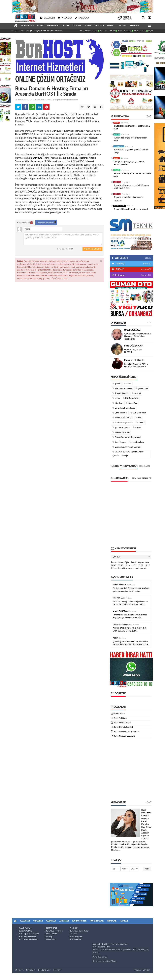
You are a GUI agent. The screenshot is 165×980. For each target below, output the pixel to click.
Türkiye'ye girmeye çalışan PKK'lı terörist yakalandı (42, 31)
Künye (19, 970)
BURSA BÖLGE (27, 26)
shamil (140, 423)
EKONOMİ (99, 26)
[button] (131, 557)
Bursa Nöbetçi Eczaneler (124, 736)
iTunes (137, 427)
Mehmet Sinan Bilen (123, 418)
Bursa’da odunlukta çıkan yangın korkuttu (128, 199)
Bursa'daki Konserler (27, 937)
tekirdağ (136, 393)
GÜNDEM (77, 26)
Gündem (117, 403)
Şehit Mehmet (120, 413)
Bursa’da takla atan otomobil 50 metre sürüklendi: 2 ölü (131, 187)
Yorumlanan (129, 466)
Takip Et (147, 264)
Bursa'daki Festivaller (54, 931)
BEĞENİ (121, 258)
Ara (147, 869)
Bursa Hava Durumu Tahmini (126, 732)
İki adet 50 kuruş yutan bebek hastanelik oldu (132, 175)
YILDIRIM (74, 928)
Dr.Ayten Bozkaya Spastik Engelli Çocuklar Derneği (128, 454)
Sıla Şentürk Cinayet (122, 388)
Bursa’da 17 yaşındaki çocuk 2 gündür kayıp (131, 151)
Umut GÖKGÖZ (132, 330)
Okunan (144, 466)
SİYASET (111, 26)
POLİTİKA (122, 26)
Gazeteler (57, 970)
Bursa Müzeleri (76, 937)
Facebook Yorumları (46, 222)
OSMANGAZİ (119, 146)
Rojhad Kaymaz (120, 393)
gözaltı (116, 384)
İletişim (31, 970)
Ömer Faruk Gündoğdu (124, 408)
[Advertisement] (39, 516)
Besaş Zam (132, 403)
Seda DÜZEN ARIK (134, 346)
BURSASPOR (53, 26)
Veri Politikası (119, 714)
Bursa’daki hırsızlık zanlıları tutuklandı (131, 209)
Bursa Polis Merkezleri (28, 940)
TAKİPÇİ (120, 264)
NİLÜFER (117, 182)
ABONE (120, 269)
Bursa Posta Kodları (122, 723)
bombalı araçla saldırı (123, 423)
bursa (116, 398)
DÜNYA (88, 26)
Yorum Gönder (25, 223)
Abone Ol (146, 269)
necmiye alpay (137, 442)
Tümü (148, 117)
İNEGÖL (117, 170)
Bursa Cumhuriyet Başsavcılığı (127, 437)
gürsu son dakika (121, 427)
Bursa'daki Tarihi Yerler (79, 931)
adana (127, 384)
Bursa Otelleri (51, 934)
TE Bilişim (146, 970)
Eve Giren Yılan (138, 413)
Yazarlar (119, 323)
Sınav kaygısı (119, 442)
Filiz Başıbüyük (131, 398)
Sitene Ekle (44, 970)
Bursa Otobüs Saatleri (123, 727)
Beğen (148, 258)
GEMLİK (117, 134)
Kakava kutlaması (121, 432)
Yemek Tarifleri (25, 928)
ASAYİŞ (40, 26)
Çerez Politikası (120, 718)
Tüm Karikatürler (142, 478)
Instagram (120, 275)
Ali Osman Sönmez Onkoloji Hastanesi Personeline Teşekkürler (137, 336)
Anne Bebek (51, 940)
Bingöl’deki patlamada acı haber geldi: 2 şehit (132, 127)
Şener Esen (142, 388)
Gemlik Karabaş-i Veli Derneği (126, 447)
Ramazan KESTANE (134, 360)
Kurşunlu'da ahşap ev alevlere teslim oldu (130, 139)
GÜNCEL (66, 26)
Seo (139, 418)
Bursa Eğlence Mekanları (29, 934)
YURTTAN (134, 26)
